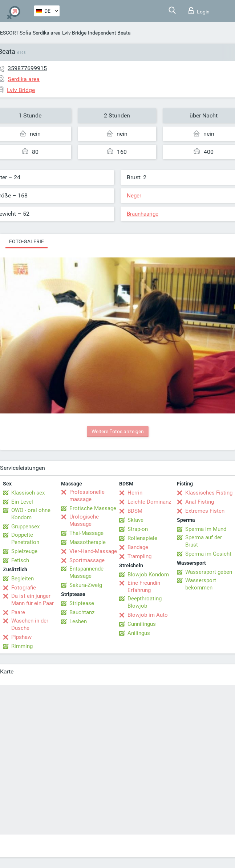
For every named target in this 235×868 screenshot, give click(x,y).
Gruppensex (25, 527)
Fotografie (24, 588)
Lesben (78, 621)
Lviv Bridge (74, 33)
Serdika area (47, 33)
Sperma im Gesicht (208, 554)
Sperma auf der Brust (204, 541)
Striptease (82, 603)
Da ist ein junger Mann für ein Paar (33, 600)
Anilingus (139, 633)
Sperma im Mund (206, 529)
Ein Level (22, 502)
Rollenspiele (142, 538)
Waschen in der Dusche (30, 624)
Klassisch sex (28, 493)
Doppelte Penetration (25, 539)
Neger (134, 196)
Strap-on (138, 529)
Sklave (135, 520)
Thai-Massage (86, 533)
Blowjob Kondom (148, 575)
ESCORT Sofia (16, 33)
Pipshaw (21, 637)
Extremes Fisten (205, 511)
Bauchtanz (82, 612)
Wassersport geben (209, 572)
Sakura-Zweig (86, 585)
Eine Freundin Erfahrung (144, 587)
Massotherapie (88, 542)
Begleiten (23, 579)
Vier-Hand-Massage (93, 551)
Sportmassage (87, 560)
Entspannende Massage (86, 572)
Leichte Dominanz (149, 502)
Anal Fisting (200, 502)
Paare (18, 612)
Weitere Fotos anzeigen (118, 431)
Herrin (135, 493)
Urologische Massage (84, 520)
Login (199, 11)
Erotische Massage (93, 508)
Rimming (22, 646)
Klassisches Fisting (209, 493)
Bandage (138, 547)
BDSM (135, 511)
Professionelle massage (87, 496)
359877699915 (27, 68)
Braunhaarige (143, 214)
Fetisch (20, 560)
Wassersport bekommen (201, 584)
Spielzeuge (24, 551)
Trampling (139, 556)
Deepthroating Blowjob (145, 602)
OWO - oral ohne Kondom (31, 514)
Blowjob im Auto (148, 615)
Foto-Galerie (27, 241)
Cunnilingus (142, 624)
